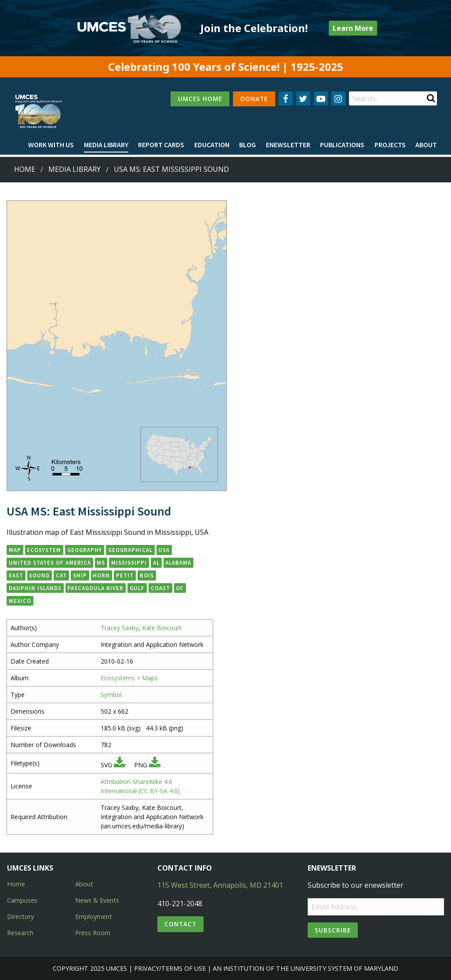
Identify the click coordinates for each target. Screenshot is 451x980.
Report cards (161, 145)
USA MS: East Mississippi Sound (171, 169)
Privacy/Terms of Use (170, 968)
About (426, 145)
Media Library (106, 145)
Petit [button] (125, 575)
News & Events (97, 900)
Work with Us (51, 145)
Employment (94, 916)
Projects (390, 145)
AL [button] (156, 563)
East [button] (16, 575)
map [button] (15, 550)
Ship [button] (80, 575)
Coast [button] (160, 588)
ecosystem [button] (44, 550)
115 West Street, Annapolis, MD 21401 (220, 885)
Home (25, 169)
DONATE (254, 99)
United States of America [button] (50, 563)
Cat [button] (61, 575)
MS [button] (101, 563)
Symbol (111, 695)
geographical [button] (130, 550)
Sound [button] (39, 575)
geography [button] (85, 550)
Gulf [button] (137, 588)
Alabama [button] (178, 563)
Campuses (22, 900)
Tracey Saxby (120, 628)
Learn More (353, 28)
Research (20, 933)
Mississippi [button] (129, 563)
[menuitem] (51, 145)
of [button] (180, 588)
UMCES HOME (200, 99)
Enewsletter (288, 145)
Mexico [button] (20, 601)
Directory (20, 916)
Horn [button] (101, 575)
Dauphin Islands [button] (35, 588)
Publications (342, 145)
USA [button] (164, 550)
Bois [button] (147, 575)
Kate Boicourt (162, 628)
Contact (180, 924)
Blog (247, 145)
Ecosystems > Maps (129, 678)
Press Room (93, 933)
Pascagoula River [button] (95, 588)
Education (212, 145)
